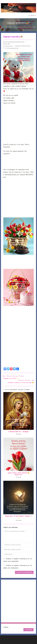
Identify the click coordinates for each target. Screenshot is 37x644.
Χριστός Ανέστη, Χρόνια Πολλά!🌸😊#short (18, 474)
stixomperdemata (15, 42)
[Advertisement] (18, 124)
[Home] (1, 27)
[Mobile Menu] (32, 15)
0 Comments (12, 48)
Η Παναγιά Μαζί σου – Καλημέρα (18, 432)
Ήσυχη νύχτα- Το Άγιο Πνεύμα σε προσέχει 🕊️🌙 (18, 517)
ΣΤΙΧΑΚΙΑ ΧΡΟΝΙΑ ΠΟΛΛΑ (23, 46)
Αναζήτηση (6, 627)
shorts (9, 46)
